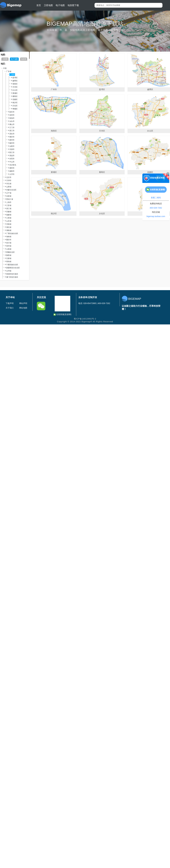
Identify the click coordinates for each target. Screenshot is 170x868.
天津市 (9, 180)
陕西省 (9, 255)
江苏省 (9, 205)
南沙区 (15, 103)
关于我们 (10, 308)
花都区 (15, 99)
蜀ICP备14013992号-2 (85, 319)
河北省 (9, 184)
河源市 (12, 149)
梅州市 (12, 143)
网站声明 (23, 303)
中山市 (12, 162)
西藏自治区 (10, 252)
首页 (39, 5)
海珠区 (15, 84)
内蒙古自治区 (11, 190)
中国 (5, 68)
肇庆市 (12, 137)
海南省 (9, 237)
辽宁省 (9, 193)
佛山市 (12, 124)
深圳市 (12, 115)
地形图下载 (73, 5)
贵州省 (9, 246)
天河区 (15, 87)
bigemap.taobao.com (156, 216)
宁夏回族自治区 (12, 265)
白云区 (15, 90)
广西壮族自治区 (12, 233)
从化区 (15, 106)
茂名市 (12, 134)
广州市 (12, 75)
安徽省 (9, 212)
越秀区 (15, 81)
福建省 (9, 215)
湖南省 (9, 230)
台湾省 (9, 271)
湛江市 (12, 131)
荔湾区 (15, 78)
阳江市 (12, 152)
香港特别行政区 (12, 274)
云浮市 (12, 174)
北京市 (9, 177)
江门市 (12, 128)
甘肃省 (9, 258)
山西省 (9, 187)
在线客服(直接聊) (62, 314)
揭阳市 (12, 171)
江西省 (9, 218)
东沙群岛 (13, 165)
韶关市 (12, 112)
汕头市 (12, 121)
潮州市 (12, 168)
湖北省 (9, 227)
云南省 (9, 249)
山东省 (9, 221)
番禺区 (15, 96)
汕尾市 (12, 146)
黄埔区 (15, 93)
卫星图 (5, 59)
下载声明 (10, 303)
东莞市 (12, 159)
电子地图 (60, 5)
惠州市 (12, 140)
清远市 (12, 156)
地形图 (24, 59)
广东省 (9, 71)
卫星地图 (48, 5)
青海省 (9, 262)
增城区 (15, 109)
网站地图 (23, 308)
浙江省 (9, 209)
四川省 (9, 243)
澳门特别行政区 (12, 277)
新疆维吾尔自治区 (13, 268)
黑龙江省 (10, 199)
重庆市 (9, 240)
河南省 (9, 224)
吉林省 (9, 196)
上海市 (9, 202)
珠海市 (12, 118)
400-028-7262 (156, 208)
